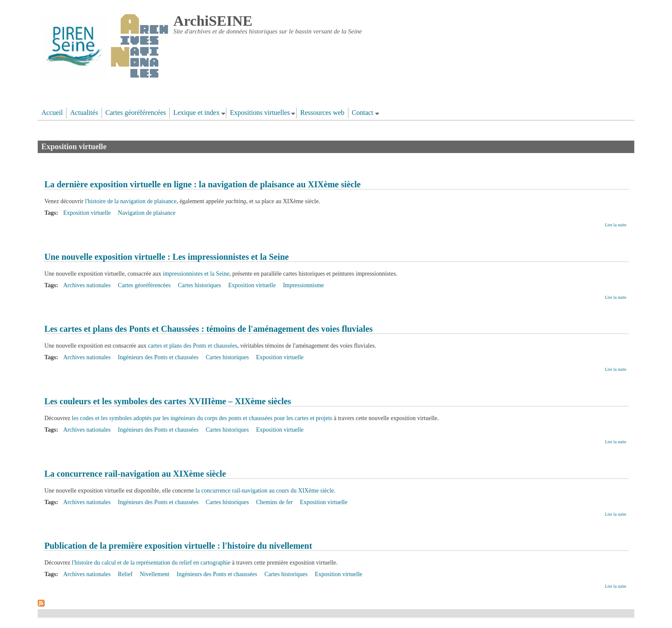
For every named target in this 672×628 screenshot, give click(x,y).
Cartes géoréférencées (136, 113)
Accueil (52, 113)
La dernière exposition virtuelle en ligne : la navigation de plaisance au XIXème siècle (202, 184)
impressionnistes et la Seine (196, 274)
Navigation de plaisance (147, 213)
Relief (125, 574)
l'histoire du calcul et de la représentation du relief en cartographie (151, 563)
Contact (363, 113)
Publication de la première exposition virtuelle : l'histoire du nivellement (178, 546)
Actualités (84, 113)
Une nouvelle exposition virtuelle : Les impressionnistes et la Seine (166, 257)
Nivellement (154, 574)
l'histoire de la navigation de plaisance (131, 201)
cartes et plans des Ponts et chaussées (192, 346)
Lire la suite (615, 225)
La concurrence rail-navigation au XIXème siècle (135, 474)
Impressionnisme (303, 285)
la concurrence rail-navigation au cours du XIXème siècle (265, 491)
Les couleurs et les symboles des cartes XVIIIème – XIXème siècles (168, 401)
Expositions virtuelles (260, 113)
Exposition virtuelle (87, 213)
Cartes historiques (199, 285)
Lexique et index (196, 113)
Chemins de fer (275, 502)
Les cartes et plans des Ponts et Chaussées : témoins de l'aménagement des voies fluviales (208, 329)
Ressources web (322, 113)
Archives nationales (87, 285)
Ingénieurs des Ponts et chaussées (158, 357)
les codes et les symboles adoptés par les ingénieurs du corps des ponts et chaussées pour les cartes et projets (202, 418)
